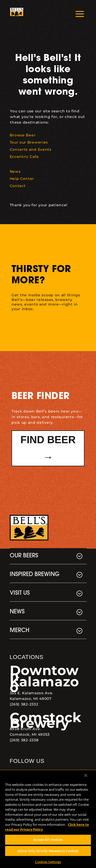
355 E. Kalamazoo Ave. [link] (32, 693)
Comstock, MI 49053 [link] (30, 734)
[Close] (86, 775)
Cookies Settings (48, 862)
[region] (48, 819)
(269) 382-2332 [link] (24, 704)
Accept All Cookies (48, 840)
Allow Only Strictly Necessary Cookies (48, 851)
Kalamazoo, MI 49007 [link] (31, 699)
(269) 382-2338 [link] (24, 740)
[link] (17, 12)
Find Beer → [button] (48, 448)
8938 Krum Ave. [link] (25, 729)
